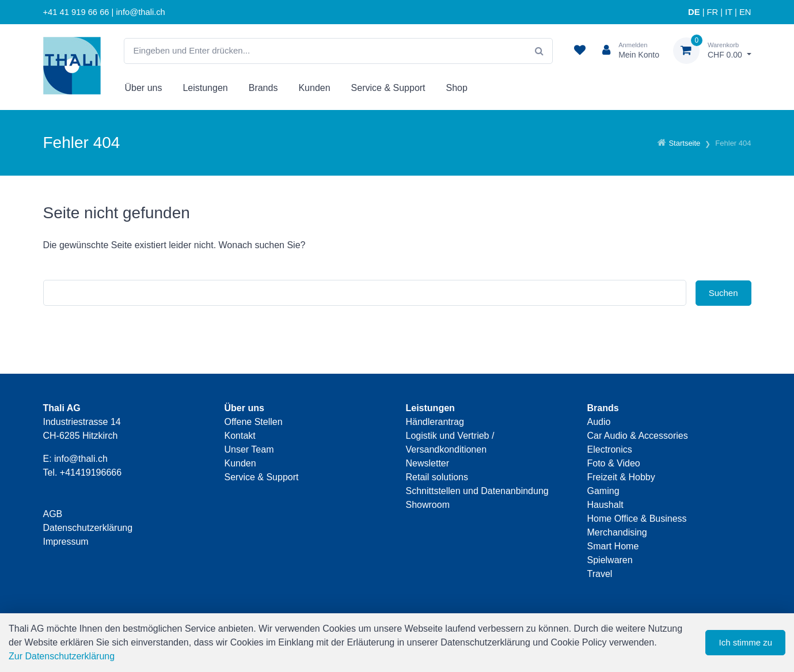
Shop (457, 88)
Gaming (603, 491)
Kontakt (240, 436)
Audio (599, 422)
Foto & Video (614, 463)
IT (729, 12)
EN (745, 12)
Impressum (66, 542)
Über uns (144, 88)
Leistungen (205, 88)
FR (713, 12)
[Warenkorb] (712, 51)
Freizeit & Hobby (621, 477)
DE (694, 12)
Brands (263, 88)
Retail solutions (437, 477)
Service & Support (388, 88)
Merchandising (617, 532)
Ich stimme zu (745, 642)
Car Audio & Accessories (638, 436)
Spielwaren (610, 560)
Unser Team (249, 449)
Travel (600, 574)
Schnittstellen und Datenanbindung (477, 491)
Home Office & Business (637, 519)
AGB (53, 514)
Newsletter (428, 463)
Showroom (428, 505)
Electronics (610, 449)
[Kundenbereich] (626, 51)
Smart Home (613, 546)
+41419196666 (91, 472)
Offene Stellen (254, 422)
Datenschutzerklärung (88, 528)
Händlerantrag (435, 422)
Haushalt (605, 505)
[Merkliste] (580, 51)
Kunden (314, 88)
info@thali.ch (81, 459)
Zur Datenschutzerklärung (62, 656)
